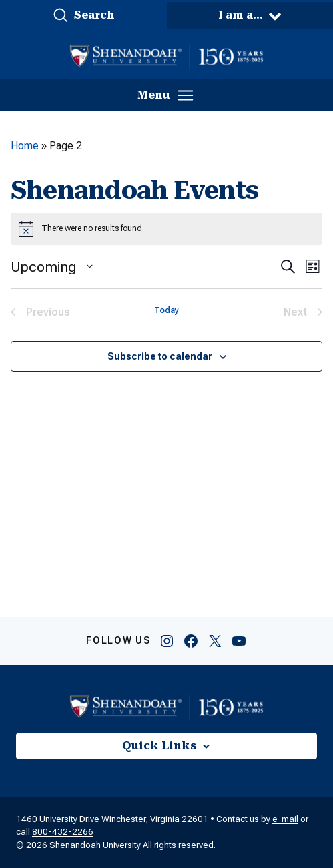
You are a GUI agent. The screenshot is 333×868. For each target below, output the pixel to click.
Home (25, 146)
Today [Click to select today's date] (166, 310)
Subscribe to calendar (160, 356)
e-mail (285, 819)
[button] (83, 15)
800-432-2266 (63, 832)
